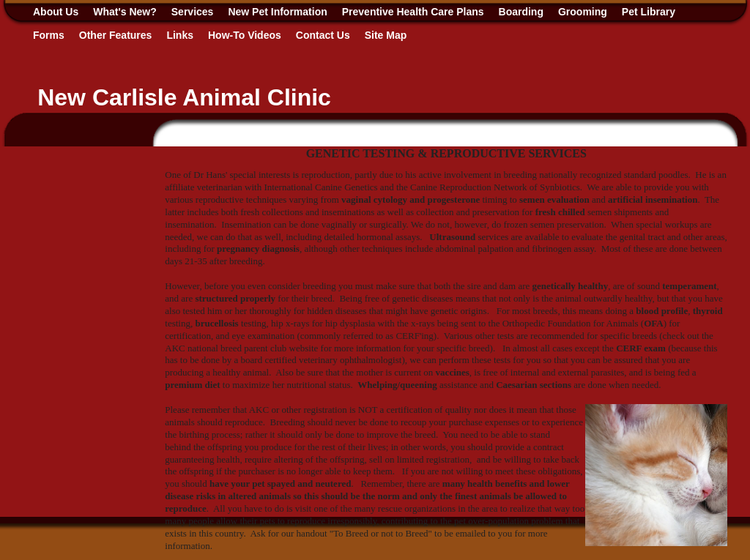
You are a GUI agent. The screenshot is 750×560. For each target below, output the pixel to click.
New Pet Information (277, 12)
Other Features (116, 35)
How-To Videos (245, 35)
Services (193, 12)
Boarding (521, 12)
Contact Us (323, 35)
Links (180, 35)
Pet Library (649, 12)
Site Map (386, 35)
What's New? (125, 12)
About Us (56, 12)
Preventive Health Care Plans (413, 12)
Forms (49, 35)
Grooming (583, 12)
